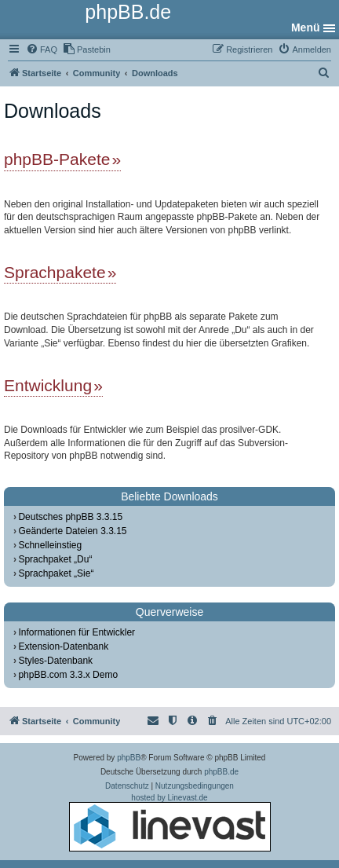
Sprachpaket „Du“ (55, 559)
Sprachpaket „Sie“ (56, 573)
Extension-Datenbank (63, 646)
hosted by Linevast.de (170, 822)
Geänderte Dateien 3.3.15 (72, 531)
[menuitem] (42, 49)
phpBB (129, 758)
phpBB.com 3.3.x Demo (68, 675)
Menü (306, 27)
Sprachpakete (55, 272)
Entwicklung (48, 385)
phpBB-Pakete (57, 159)
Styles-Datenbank (55, 661)
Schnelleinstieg (50, 545)
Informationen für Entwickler (77, 632)
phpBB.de (221, 772)
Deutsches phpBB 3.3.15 (70, 517)
